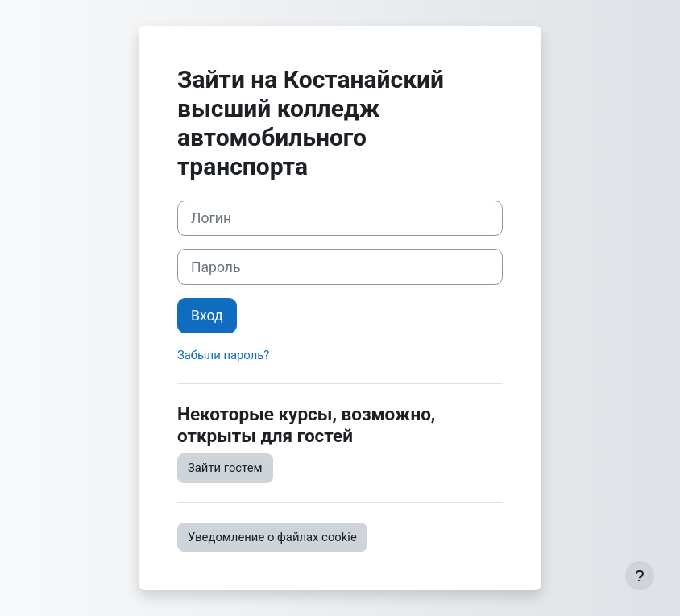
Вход (207, 316)
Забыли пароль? (223, 355)
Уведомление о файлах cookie (272, 537)
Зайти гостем (225, 468)
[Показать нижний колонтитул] (640, 576)
